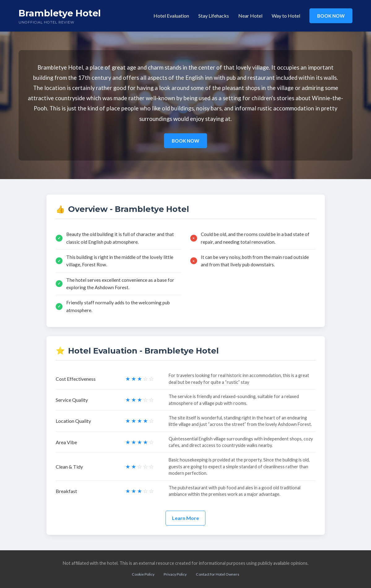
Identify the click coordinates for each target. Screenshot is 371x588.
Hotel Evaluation (171, 16)
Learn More (185, 518)
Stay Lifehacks (214, 16)
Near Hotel (250, 16)
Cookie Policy (143, 574)
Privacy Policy (175, 574)
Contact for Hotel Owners (218, 574)
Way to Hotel (286, 16)
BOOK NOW (331, 16)
